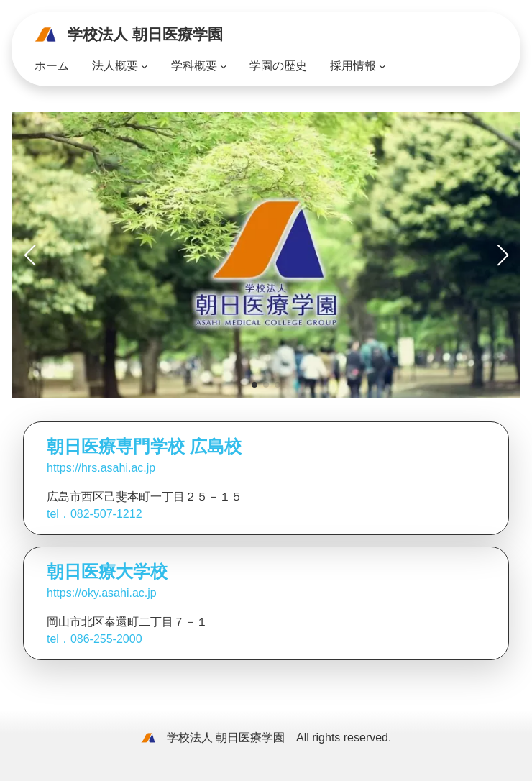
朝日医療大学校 (107, 571)
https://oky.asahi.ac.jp (102, 593)
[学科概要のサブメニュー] (224, 66)
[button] (254, 385)
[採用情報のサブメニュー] (382, 66)
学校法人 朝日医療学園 (145, 34)
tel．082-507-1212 (95, 514)
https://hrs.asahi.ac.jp (101, 468)
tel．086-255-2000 (95, 639)
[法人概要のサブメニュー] (145, 66)
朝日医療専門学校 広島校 (144, 446)
